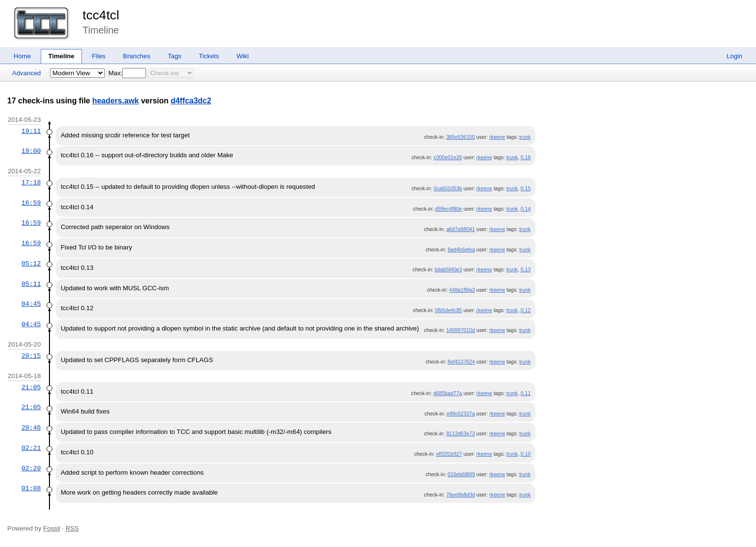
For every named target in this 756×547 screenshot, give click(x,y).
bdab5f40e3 (448, 269)
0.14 (526, 209)
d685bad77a (447, 393)
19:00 (31, 151)
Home (22, 56)
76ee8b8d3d (460, 495)
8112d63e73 (460, 433)
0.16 (526, 157)
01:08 (31, 488)
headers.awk (115, 101)
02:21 (31, 448)
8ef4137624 (461, 362)
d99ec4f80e (449, 209)
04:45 (31, 304)
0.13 (526, 269)
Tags (175, 56)
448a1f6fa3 (462, 290)
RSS (72, 528)
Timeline (62, 56)
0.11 (526, 393)
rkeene (497, 137)
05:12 (31, 264)
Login (734, 56)
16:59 (31, 203)
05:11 (31, 284)
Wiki (243, 56)
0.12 (526, 310)
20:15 (31, 356)
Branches (137, 56)
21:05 (31, 387)
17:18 (31, 182)
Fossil (52, 528)
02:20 (31, 468)
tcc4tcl (101, 15)
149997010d (460, 330)
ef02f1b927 (449, 454)
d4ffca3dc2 (191, 101)
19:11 (31, 131)
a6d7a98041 (460, 229)
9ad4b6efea (461, 249)
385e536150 (460, 137)
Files (98, 56)
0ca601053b (448, 188)
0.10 (526, 454)
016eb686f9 (461, 474)
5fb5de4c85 (449, 310)
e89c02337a (461, 414)
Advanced (26, 73)
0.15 (526, 188)
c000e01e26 (448, 157)
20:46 (31, 428)
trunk (525, 137)
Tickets (209, 56)
